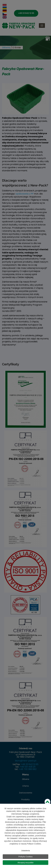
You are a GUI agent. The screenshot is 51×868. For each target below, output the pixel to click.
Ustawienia (26, 851)
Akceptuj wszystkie (26, 863)
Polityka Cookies (26, 857)
